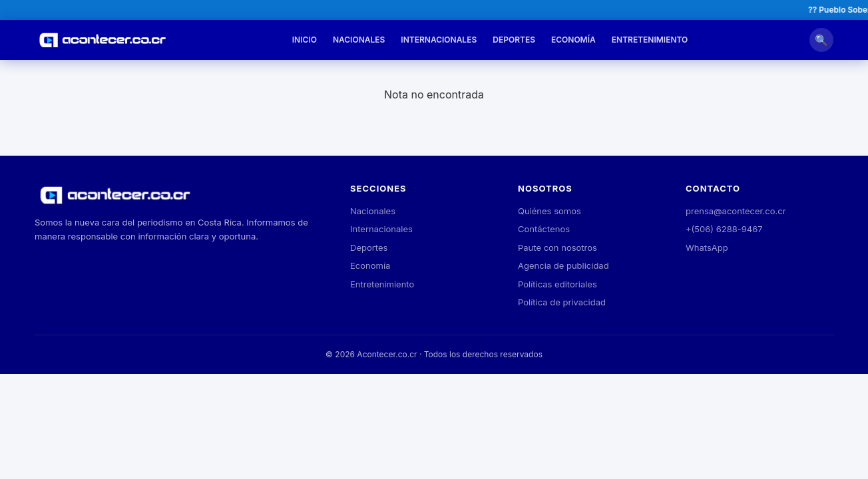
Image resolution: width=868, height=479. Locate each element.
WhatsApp (707, 247)
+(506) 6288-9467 (724, 229)
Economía (573, 40)
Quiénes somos (549, 211)
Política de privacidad (562, 302)
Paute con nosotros (557, 247)
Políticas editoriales (557, 284)
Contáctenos (544, 229)
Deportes (514, 40)
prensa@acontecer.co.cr (736, 211)
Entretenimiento (650, 40)
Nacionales (359, 40)
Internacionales (439, 40)
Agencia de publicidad (563, 265)
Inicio (305, 40)
